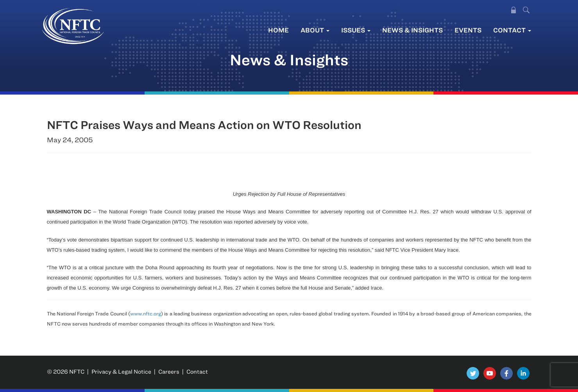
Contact (512, 30)
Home (278, 30)
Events (468, 30)
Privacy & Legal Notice (121, 371)
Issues (356, 30)
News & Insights (412, 30)
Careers (169, 371)
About (315, 30)
